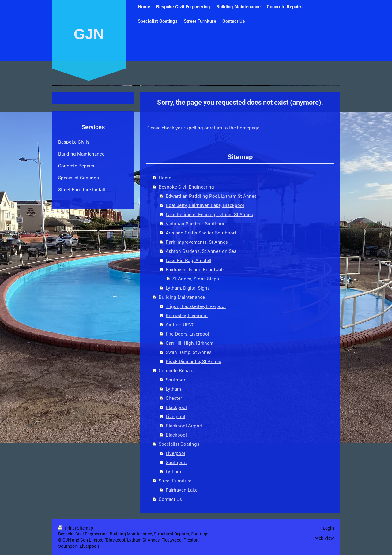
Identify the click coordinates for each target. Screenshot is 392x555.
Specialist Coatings (179, 444)
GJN (89, 34)
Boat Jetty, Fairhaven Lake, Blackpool (205, 205)
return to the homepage (235, 128)
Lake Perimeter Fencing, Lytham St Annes (209, 214)
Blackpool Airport (184, 426)
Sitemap (85, 528)
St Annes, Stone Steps (196, 279)
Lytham (173, 389)
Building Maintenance (182, 297)
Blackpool (176, 407)
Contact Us (170, 499)
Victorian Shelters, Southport (196, 223)
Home (165, 178)
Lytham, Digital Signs (188, 288)
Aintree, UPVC (180, 324)
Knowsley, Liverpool (187, 315)
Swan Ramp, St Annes (189, 352)
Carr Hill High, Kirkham (190, 343)
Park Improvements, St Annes (197, 242)
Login (328, 528)
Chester (174, 398)
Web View (324, 538)
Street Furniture (175, 481)
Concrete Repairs (177, 370)
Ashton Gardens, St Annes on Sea (201, 251)
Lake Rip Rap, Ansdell (188, 260)
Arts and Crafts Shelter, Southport (201, 233)
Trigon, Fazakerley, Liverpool (196, 306)
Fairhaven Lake (182, 490)
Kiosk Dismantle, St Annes (193, 361)
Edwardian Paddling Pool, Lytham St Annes (211, 196)
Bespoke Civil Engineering (186, 187)
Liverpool (175, 416)
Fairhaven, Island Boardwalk (195, 269)
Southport (176, 380)
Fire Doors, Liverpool (187, 334)
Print (67, 528)
